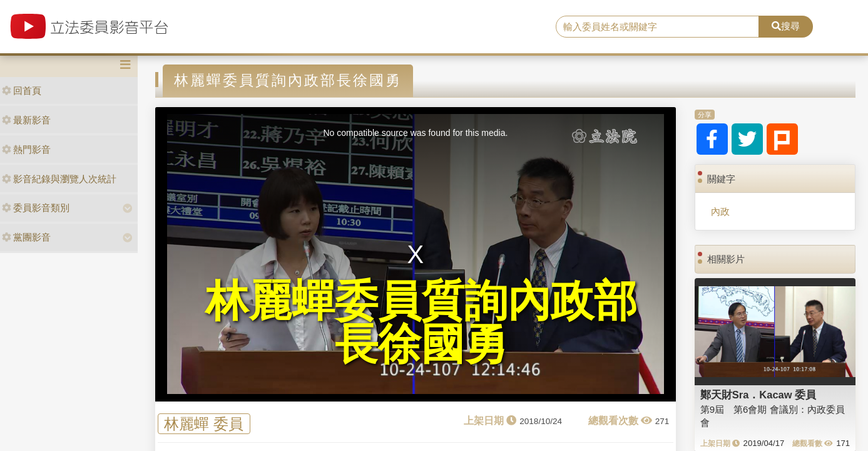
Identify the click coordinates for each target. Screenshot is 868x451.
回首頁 (22, 91)
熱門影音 (26, 149)
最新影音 (26, 120)
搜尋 (786, 26)
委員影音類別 (36, 208)
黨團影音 (26, 237)
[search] (657, 27)
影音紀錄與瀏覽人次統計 (59, 179)
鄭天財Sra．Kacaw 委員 (758, 395)
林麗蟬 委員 (204, 424)
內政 (720, 211)
